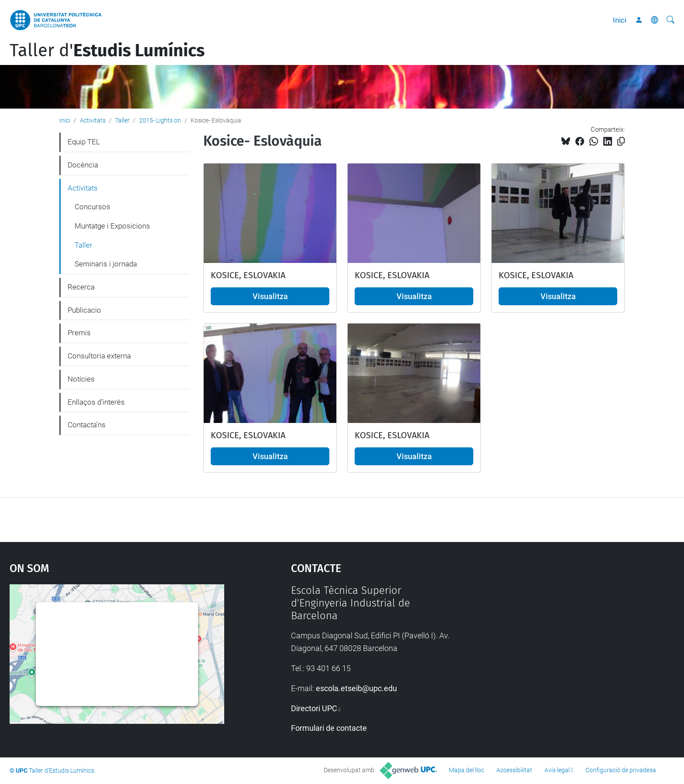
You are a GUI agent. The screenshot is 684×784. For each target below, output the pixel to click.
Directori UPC (314, 708)
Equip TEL (84, 142)
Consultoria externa (99, 356)
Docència (83, 165)
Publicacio (84, 310)
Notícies (81, 379)
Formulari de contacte (329, 728)
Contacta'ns (87, 425)
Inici (620, 20)
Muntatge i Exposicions (112, 226)
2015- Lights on (160, 120)
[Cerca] (670, 20)
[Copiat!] (621, 141)
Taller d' (107, 51)
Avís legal (557, 770)
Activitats (93, 120)
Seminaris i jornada (106, 264)
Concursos (92, 207)
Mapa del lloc (467, 770)
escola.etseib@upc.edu (356, 688)
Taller (122, 120)
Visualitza (270, 296)
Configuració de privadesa (621, 770)
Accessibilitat (514, 770)
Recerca (81, 287)
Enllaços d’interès (96, 402)
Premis (79, 333)
